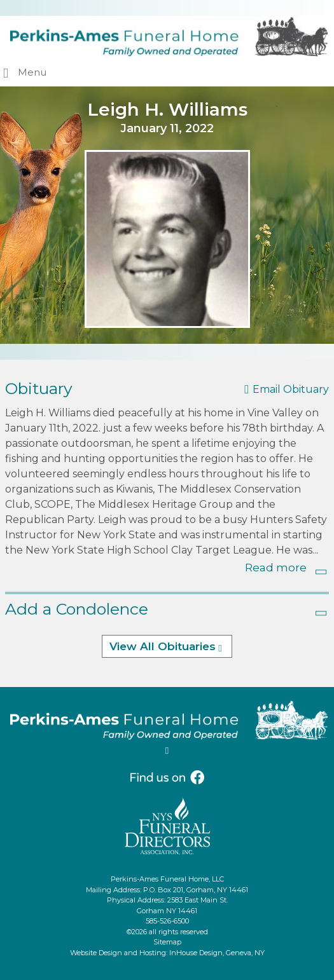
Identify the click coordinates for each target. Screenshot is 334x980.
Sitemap (167, 942)
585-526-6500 (167, 921)
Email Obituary (291, 389)
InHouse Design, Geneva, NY (217, 953)
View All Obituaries (163, 646)
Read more (276, 568)
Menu (32, 72)
